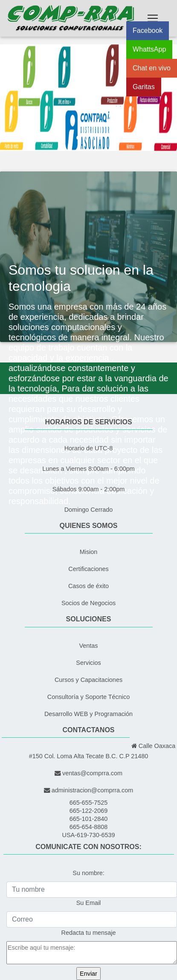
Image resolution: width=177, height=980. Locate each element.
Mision (89, 552)
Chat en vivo (152, 68)
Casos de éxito (88, 586)
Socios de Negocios (88, 603)
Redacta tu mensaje (89, 933)
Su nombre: (88, 873)
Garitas (144, 87)
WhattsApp (149, 49)
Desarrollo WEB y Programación (88, 714)
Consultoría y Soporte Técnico (88, 697)
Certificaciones (88, 569)
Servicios (88, 663)
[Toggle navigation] (153, 18)
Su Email (89, 903)
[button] (13, 98)
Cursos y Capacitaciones (88, 680)
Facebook (148, 30)
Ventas (88, 646)
